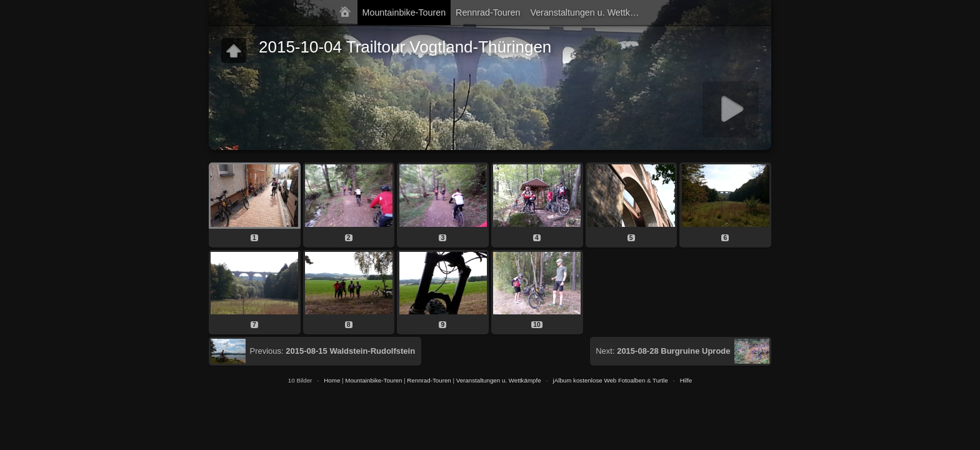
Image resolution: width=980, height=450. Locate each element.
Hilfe (686, 380)
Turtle (660, 380)
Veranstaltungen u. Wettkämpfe (589, 12)
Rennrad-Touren (488, 12)
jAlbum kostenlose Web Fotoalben (599, 380)
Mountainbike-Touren (404, 12)
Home (332, 380)
